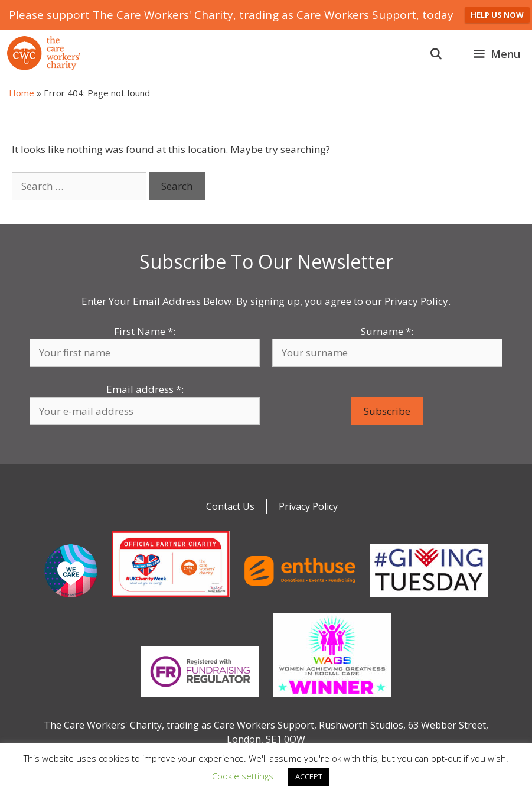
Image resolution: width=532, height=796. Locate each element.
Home (22, 93)
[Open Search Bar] (436, 54)
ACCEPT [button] (309, 776)
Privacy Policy (308, 506)
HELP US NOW (497, 15)
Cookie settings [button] (243, 776)
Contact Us (230, 506)
